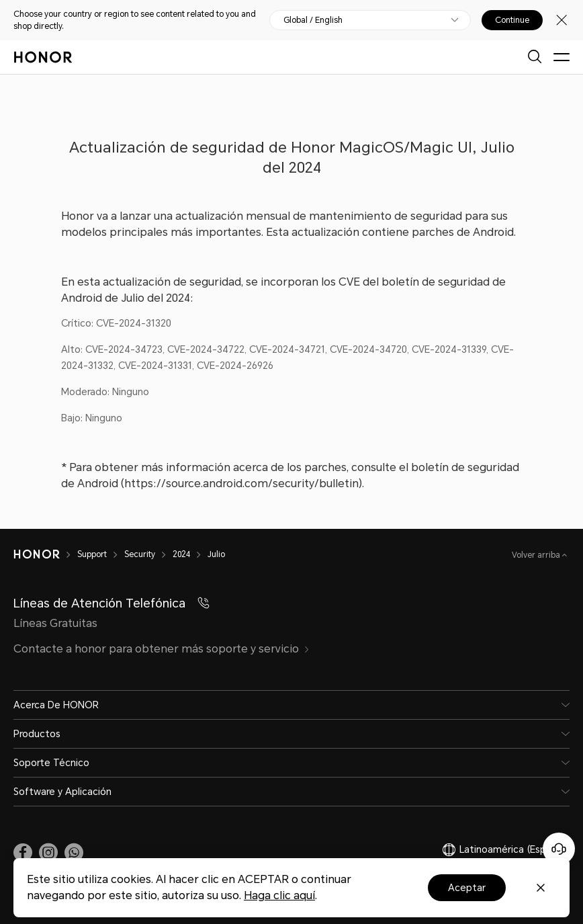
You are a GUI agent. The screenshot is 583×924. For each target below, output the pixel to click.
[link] (23, 853)
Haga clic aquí (279, 895)
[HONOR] (45, 554)
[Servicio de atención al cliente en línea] (559, 849)
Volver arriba (537, 555)
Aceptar (467, 888)
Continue (512, 20)
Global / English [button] (313, 20)
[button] (74, 853)
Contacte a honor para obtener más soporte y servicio (162, 649)
